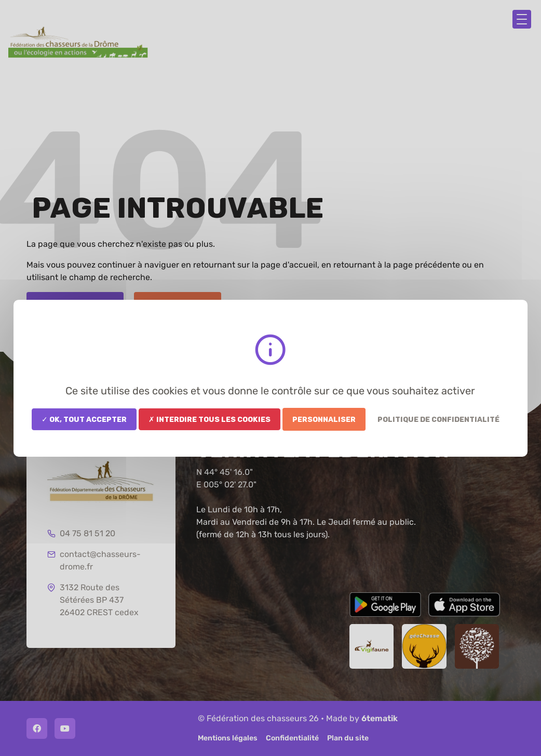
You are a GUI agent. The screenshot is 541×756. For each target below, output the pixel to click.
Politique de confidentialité (438, 419)
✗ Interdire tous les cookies (209, 419)
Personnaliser (324, 419)
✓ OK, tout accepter (84, 419)
